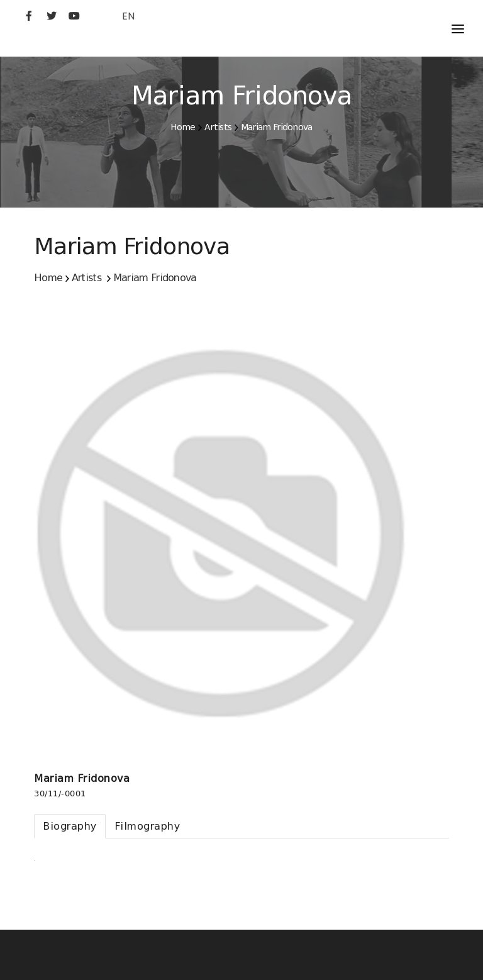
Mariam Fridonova (277, 127)
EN (128, 16)
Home (183, 127)
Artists (218, 127)
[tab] (70, 826)
